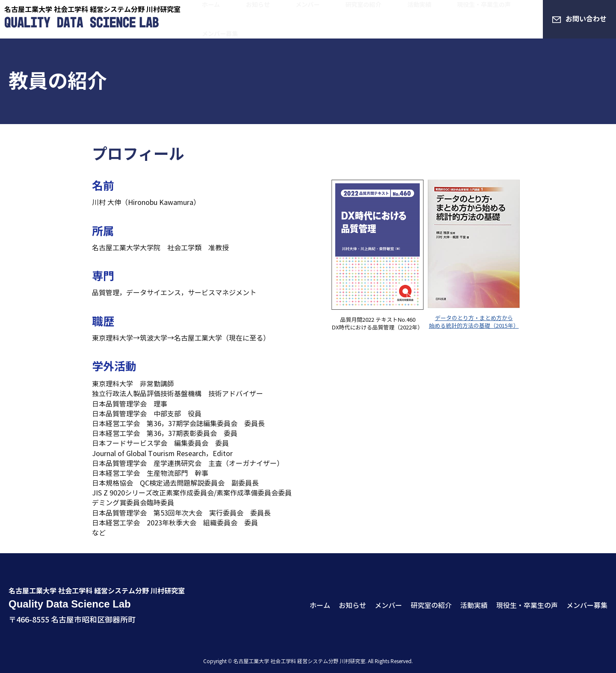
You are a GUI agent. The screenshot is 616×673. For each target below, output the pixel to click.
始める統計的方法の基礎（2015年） (474, 326)
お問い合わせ (586, 19)
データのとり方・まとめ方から (474, 318)
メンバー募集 (505, 19)
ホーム (238, 19)
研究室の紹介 (349, 19)
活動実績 (392, 19)
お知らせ (271, 19)
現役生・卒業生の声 (445, 19)
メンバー (307, 19)
